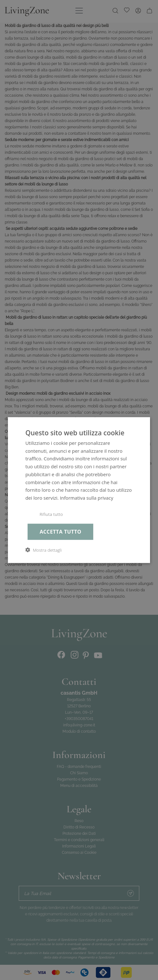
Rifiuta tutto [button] (52, 514)
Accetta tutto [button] (61, 532)
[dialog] (79, 490)
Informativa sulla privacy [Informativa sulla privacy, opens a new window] (87, 497)
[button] (44, 550)
